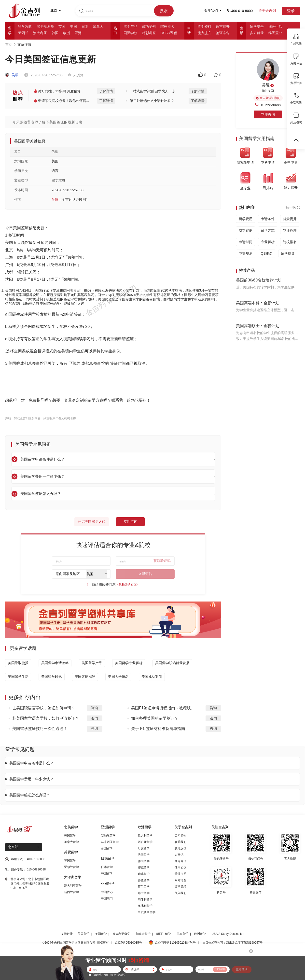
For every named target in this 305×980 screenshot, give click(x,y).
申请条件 (268, 219)
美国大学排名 (118, 677)
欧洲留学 (200, 934)
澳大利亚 (40, 33)
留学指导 (288, 253)
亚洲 (78, 33)
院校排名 (167, 27)
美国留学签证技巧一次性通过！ (40, 729)
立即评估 (145, 574)
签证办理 (290, 230)
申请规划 (246, 253)
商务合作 (180, 861)
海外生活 (275, 27)
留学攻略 (25, 27)
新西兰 (23, 33)
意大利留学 (145, 836)
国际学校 (130, 33)
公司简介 (180, 836)
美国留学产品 (92, 663)
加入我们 (180, 893)
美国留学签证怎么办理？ (30, 795)
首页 (9, 44)
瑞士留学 (144, 893)
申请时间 (246, 242)
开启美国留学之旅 (92, 521)
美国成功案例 (152, 677)
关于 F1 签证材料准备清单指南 (158, 729)
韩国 (55, 33)
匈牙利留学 (145, 899)
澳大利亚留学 (73, 886)
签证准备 (223, 33)
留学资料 (204, 27)
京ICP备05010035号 (128, 943)
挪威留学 (144, 868)
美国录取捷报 (18, 663)
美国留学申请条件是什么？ (31, 763)
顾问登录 (180, 887)
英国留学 (70, 861)
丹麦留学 (144, 848)
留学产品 (130, 27)
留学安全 (257, 27)
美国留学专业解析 (129, 663)
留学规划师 (45, 27)
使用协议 (180, 868)
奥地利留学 (145, 906)
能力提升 (204, 33)
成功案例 (149, 27)
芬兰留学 (144, 880)
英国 (62, 27)
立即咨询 (130, 521)
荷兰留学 (144, 887)
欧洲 (67, 33)
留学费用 (246, 219)
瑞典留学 (144, 874)
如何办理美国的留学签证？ (155, 718)
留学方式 (268, 230)
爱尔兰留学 (71, 867)
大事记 (179, 855)
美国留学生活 (18, 677)
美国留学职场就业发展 (172, 663)
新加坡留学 (108, 836)
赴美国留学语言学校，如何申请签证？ (46, 718)
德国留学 (144, 861)
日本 (85, 27)
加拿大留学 (71, 842)
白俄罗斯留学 (147, 912)
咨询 (95, 708)
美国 (73, 27)
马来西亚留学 (110, 842)
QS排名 (267, 253)
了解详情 (106, 91)
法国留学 (144, 855)
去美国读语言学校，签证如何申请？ (44, 708)
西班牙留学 (145, 842)
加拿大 (98, 27)
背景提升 (290, 219)
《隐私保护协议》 (127, 585)
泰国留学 (107, 848)
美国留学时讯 (52, 677)
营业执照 (180, 874)
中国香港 (107, 892)
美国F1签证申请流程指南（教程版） (163, 708)
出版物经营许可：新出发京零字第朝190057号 (233, 943)
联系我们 (180, 842)
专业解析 (268, 242)
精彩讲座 (149, 33)
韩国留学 (107, 873)
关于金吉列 (267, 11)
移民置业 (275, 33)
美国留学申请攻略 (55, 663)
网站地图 (180, 880)
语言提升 (223, 27)
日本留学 (107, 867)
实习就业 (257, 33)
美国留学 (70, 836)
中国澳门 (107, 898)
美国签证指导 (85, 677)
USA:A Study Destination (228, 934)
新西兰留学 (71, 892)
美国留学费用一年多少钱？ (31, 779)
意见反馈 (180, 848)
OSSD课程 (169, 33)
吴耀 (12, 75)
